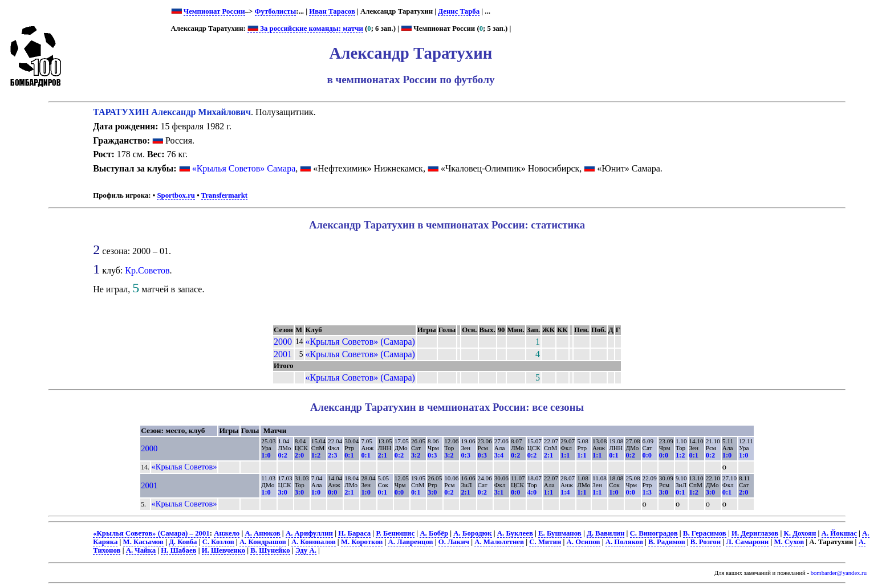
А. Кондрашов (263, 542)
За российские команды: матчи (305, 28)
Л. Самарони (747, 542)
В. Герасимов (705, 533)
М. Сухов (789, 542)
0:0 (647, 455)
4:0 (532, 492)
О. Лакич (454, 542)
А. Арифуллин (309, 533)
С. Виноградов (654, 533)
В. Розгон (706, 542)
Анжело (227, 533)
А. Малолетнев (499, 542)
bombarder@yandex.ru (839, 573)
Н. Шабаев (178, 550)
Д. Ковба (183, 542)
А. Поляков (624, 542)
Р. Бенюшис (395, 533)
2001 (283, 354)
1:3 (647, 492)
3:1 (499, 492)
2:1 (383, 455)
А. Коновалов (314, 542)
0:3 (432, 455)
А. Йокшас (839, 533)
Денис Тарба (459, 11)
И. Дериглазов (755, 533)
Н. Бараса (354, 533)
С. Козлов (218, 542)
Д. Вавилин (606, 533)
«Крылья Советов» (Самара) (360, 342)
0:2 (283, 455)
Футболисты (276, 11)
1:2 (316, 455)
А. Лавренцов (410, 542)
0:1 (349, 455)
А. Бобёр (434, 533)
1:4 (565, 492)
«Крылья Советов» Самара (244, 168)
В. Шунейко (270, 550)
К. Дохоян (800, 533)
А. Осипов (584, 542)
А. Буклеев (515, 533)
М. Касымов (143, 542)
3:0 (283, 492)
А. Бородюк (472, 533)
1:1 (565, 455)
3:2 (416, 455)
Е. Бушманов (560, 533)
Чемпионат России (214, 11)
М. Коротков (362, 542)
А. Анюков (262, 533)
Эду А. (306, 550)
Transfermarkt (225, 195)
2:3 (332, 455)
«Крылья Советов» (184, 467)
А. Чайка (141, 550)
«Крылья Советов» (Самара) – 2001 (151, 533)
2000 (283, 342)
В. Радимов (667, 542)
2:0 (299, 455)
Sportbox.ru (176, 195)
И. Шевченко (223, 550)
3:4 (499, 455)
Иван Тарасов (332, 11)
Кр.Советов (147, 270)
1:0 (266, 455)
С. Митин (545, 542)
